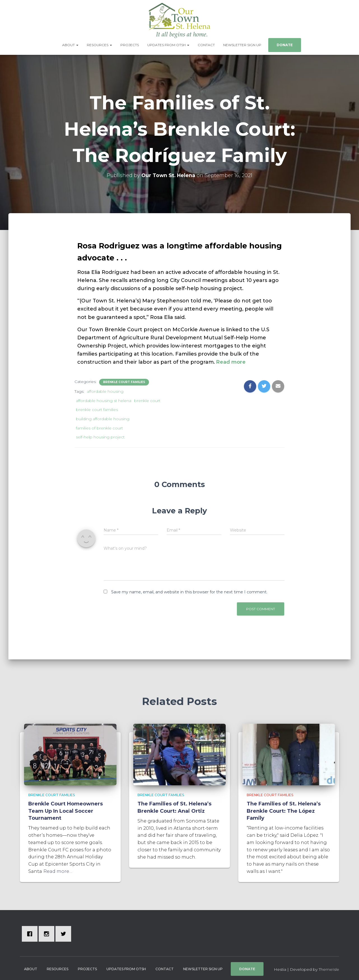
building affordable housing (103, 417)
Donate (285, 44)
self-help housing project (100, 435)
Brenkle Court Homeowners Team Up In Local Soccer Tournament (66, 809)
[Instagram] (48, 932)
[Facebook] (31, 932)
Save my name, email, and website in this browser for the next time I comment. (189, 590)
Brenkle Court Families (124, 380)
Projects (130, 44)
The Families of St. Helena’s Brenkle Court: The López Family (284, 809)
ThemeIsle (329, 967)
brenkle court (147, 399)
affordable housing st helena (104, 399)
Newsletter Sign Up (242, 44)
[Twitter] (65, 932)
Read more (230, 360)
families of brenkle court (99, 426)
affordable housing (105, 389)
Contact (206, 44)
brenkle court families (97, 408)
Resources (99, 44)
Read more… (58, 869)
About (70, 44)
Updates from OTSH (168, 44)
